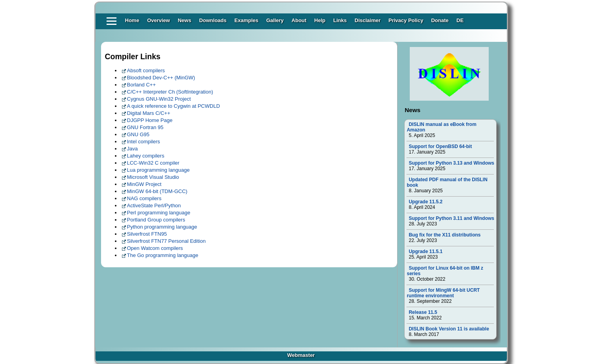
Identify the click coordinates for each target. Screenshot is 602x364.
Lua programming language (158, 170)
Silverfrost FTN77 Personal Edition (166, 241)
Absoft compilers (146, 70)
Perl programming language (159, 213)
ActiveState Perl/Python (154, 205)
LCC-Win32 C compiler (153, 163)
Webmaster (301, 355)
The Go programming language (163, 255)
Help (320, 20)
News (184, 20)
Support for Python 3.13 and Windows (451, 163)
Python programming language (162, 227)
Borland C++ (142, 85)
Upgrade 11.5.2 (425, 202)
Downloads (213, 20)
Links (340, 20)
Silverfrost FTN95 (147, 234)
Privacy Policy (406, 20)
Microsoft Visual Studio (153, 177)
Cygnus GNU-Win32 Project (159, 99)
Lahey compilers (146, 156)
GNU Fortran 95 (145, 127)
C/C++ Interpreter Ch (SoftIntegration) (170, 92)
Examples (247, 20)
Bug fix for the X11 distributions (444, 235)
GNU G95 (138, 134)
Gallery (275, 20)
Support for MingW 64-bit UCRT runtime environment (443, 293)
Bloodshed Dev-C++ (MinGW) (161, 78)
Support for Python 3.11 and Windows (451, 218)
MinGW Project (144, 184)
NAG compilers (144, 198)
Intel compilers (144, 142)
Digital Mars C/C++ (149, 113)
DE (460, 20)
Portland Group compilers (156, 220)
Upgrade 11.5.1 (425, 251)
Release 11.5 (423, 312)
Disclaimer (368, 20)
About (299, 20)
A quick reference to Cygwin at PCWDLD (174, 106)
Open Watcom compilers (155, 248)
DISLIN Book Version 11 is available (449, 329)
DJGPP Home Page (150, 120)
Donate (440, 20)
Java (132, 149)
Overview (159, 20)
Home (132, 20)
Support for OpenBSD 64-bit (440, 146)
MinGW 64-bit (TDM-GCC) (157, 191)
